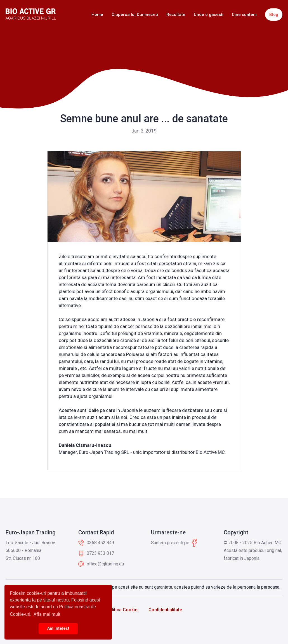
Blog (274, 15)
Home (97, 15)
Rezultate (176, 15)
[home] (31, 14)
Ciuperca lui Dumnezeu (135, 15)
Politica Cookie (122, 610)
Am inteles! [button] (58, 628)
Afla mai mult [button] (47, 614)
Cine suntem (244, 15)
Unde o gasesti (209, 15)
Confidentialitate (165, 610)
